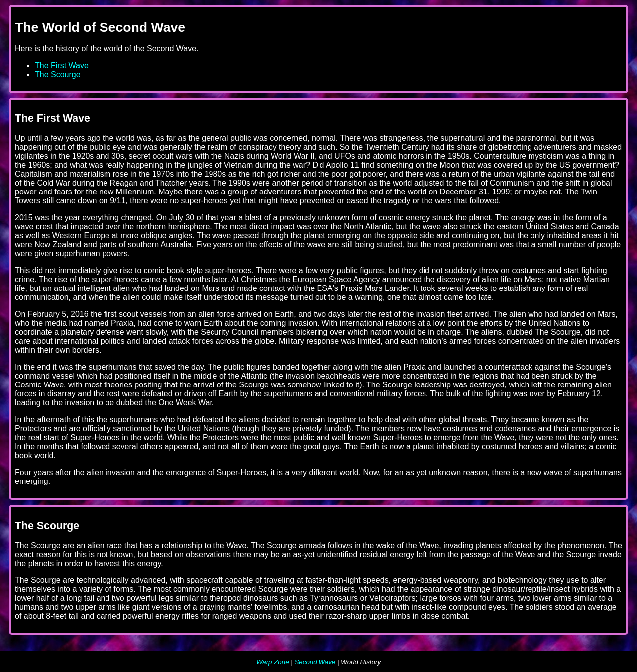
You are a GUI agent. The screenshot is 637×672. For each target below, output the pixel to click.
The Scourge (58, 74)
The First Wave (62, 65)
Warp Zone (273, 662)
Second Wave (315, 662)
